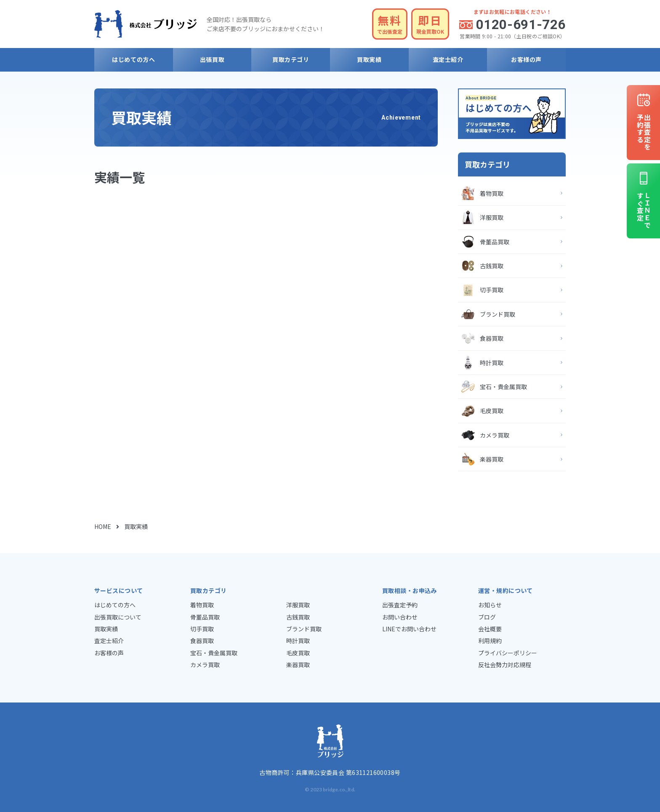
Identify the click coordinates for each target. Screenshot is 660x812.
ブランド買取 (498, 314)
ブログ (487, 617)
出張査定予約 (400, 605)
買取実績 (369, 59)
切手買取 (492, 290)
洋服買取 (492, 217)
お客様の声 (526, 59)
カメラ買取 (495, 435)
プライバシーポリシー (508, 653)
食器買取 (492, 338)
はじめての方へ (133, 59)
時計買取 (492, 363)
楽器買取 (492, 459)
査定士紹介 (448, 59)
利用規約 (490, 641)
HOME (103, 526)
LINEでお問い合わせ (409, 629)
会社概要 (490, 629)
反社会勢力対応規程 (505, 665)
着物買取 (492, 193)
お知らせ (490, 605)
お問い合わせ (400, 617)
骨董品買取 (495, 242)
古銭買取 (492, 266)
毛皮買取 (492, 411)
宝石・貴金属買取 (503, 387)
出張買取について (118, 617)
